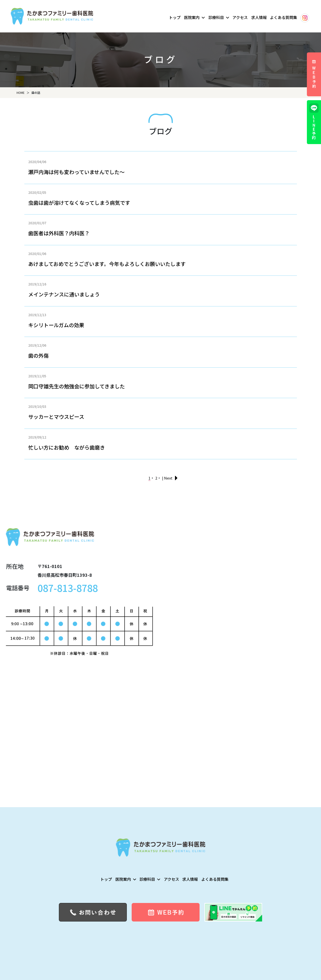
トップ (175, 17)
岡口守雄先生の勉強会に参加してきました (77, 386)
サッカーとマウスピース (56, 417)
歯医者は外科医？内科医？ (59, 233)
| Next (167, 478)
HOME (21, 93)
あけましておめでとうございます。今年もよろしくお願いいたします (107, 264)
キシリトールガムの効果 (56, 325)
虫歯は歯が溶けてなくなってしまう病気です (79, 203)
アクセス (240, 17)
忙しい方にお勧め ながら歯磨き (67, 447)
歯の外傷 (38, 355)
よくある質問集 (284, 17)
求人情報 (259, 17)
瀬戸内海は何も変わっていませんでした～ (76, 172)
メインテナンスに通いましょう (64, 294)
